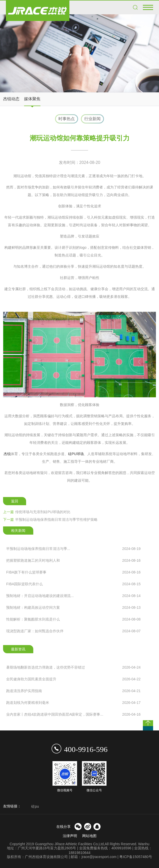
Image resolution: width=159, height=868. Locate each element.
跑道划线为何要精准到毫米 (73, 703)
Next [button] (153, 807)
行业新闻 (92, 119)
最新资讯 (18, 649)
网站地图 (89, 836)
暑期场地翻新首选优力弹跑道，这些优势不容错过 (73, 667)
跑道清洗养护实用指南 (73, 691)
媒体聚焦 (32, 99)
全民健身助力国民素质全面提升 (73, 679)
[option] (80, 53)
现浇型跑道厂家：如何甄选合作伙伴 (73, 631)
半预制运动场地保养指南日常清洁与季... (73, 549)
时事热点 (67, 119)
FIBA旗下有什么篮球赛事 (73, 572)
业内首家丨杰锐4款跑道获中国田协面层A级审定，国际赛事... (73, 714)
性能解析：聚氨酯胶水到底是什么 (73, 619)
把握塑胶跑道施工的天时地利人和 (73, 560)
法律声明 (70, 836)
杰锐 (7, 454)
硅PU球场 (76, 454)
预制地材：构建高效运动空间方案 (73, 607)
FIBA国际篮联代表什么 (73, 584)
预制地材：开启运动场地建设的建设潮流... (73, 596)
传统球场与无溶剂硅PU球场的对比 (37, 512)
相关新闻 (18, 531)
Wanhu (144, 844)
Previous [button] (27, 807)
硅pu (35, 806)
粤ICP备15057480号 (136, 857)
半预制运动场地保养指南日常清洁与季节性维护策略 (50, 520)
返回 (15, 501)
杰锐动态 (11, 99)
